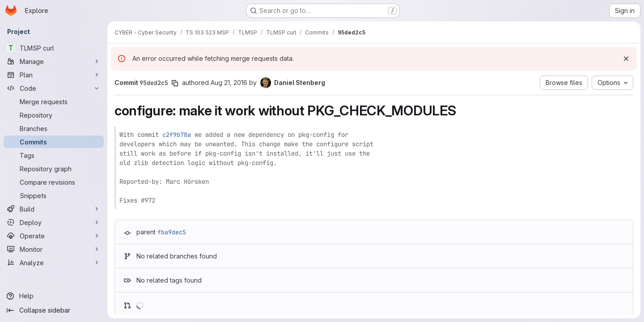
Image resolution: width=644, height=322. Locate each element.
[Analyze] (54, 263)
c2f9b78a (177, 135)
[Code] (54, 88)
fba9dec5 (172, 232)
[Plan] (54, 75)
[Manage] (54, 61)
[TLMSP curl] (54, 48)
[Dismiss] (626, 59)
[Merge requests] (54, 102)
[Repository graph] (54, 169)
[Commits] (54, 142)
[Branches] (54, 128)
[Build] (54, 209)
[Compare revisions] (54, 182)
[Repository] (54, 115)
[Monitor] (54, 249)
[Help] (54, 296)
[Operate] (54, 236)
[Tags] (54, 155)
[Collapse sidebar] (54, 310)
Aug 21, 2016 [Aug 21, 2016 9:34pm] (229, 83)
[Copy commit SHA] (175, 83)
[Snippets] (54, 195)
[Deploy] (54, 222)
